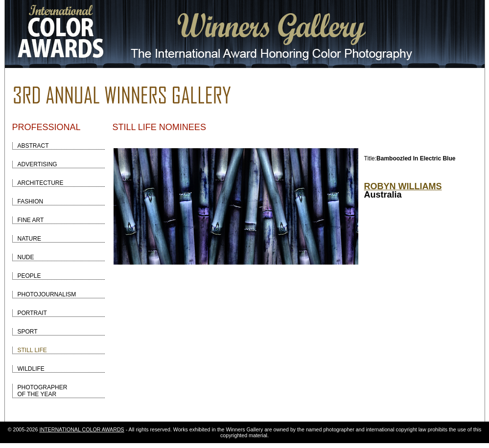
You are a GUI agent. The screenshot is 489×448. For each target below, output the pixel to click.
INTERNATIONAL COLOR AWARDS (81, 429)
